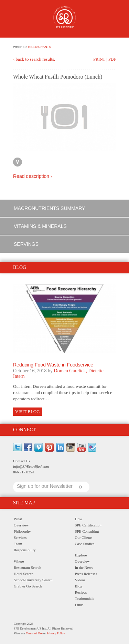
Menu (17, 20)
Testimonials (85, 598)
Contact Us (21, 461)
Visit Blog (28, 411)
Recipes (81, 592)
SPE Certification (88, 525)
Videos (80, 580)
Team (18, 544)
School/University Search (33, 580)
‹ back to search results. (34, 59)
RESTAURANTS (40, 47)
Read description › (33, 176)
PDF (112, 59)
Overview (21, 525)
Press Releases (86, 574)
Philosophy (22, 531)
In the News (84, 567)
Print (99, 59)
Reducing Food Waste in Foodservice (53, 365)
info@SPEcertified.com (31, 466)
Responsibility (25, 550)
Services (20, 537)
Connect (24, 430)
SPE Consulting (87, 531)
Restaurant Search (28, 567)
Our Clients (84, 537)
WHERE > (21, 47)
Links (79, 605)
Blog (79, 586)
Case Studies (85, 544)
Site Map (24, 503)
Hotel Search (24, 574)
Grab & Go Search (28, 586)
